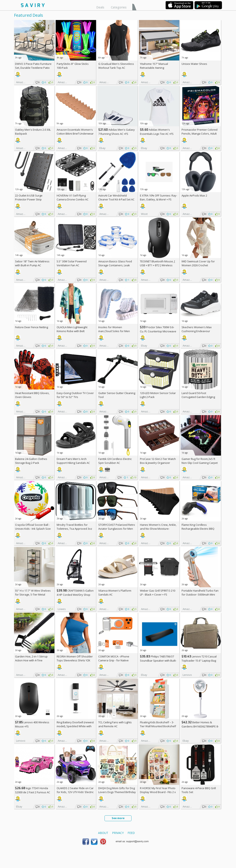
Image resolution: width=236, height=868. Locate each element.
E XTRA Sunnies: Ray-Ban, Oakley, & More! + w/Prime (159, 199)
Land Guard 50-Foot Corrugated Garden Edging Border (198, 397)
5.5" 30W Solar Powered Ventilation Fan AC (72, 263)
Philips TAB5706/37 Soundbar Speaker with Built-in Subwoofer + (158, 660)
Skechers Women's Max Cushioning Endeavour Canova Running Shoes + (199, 331)
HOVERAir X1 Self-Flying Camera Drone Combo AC (73, 197)
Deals (100, 7)
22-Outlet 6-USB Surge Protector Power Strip (29, 197)
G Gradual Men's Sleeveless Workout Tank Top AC (116, 66)
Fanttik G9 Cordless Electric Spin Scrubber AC (115, 461)
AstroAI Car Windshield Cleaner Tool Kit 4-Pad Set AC (116, 197)
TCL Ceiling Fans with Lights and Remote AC (115, 724)
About (103, 833)
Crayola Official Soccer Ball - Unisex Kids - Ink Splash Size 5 (33, 529)
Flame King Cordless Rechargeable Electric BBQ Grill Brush (198, 529)
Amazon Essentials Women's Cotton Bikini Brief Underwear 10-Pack (75, 134)
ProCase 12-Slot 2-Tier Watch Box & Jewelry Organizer (158, 461)
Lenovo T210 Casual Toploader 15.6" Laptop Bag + (199, 660)
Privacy (118, 833)
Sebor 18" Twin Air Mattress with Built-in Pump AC (32, 263)
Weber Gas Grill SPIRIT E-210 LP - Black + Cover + (158, 593)
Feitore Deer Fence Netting (32, 327)
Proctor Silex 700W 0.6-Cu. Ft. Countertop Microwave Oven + (158, 331)
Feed (131, 833)
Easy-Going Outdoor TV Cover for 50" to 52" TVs (75, 395)
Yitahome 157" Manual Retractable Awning (154, 66)
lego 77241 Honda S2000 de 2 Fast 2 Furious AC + (33, 792)
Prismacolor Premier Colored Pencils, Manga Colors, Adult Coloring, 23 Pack (200, 134)
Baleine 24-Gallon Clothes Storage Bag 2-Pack (31, 461)
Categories (119, 7)
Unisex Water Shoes (194, 64)
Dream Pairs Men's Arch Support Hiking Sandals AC (73, 461)
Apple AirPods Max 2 (194, 195)
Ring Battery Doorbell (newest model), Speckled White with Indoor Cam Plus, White (75, 726)
